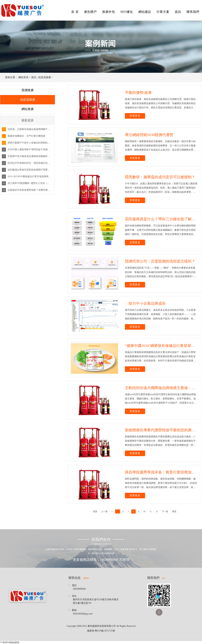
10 (144, 511)
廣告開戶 (90, 12)
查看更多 (135, 116)
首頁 (95, 511)
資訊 (178, 12)
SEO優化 (127, 12)
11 (151, 511)
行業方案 (163, 12)
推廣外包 (109, 12)
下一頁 (165, 511)
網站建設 (145, 12)
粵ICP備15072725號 (105, 631)
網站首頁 (23, 77)
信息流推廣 (45, 77)
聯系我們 (193, 12)
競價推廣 (28, 90)
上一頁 (104, 511)
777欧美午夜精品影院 (10, 642)
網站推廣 (28, 109)
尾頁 (174, 511)
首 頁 (75, 12)
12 (157, 511)
